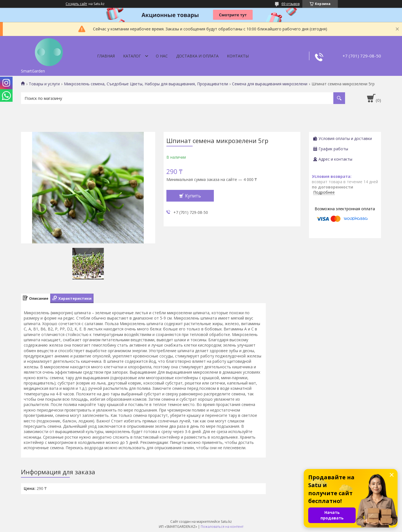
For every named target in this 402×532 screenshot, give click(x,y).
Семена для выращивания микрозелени (270, 84)
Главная (106, 56)
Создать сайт (76, 4)
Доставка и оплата (197, 56)
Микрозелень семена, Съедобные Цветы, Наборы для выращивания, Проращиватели (146, 84)
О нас (162, 56)
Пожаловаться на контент (222, 527)
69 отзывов (290, 4)
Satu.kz (226, 522)
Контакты (238, 56)
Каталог (132, 56)
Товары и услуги (44, 84)
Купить (193, 196)
